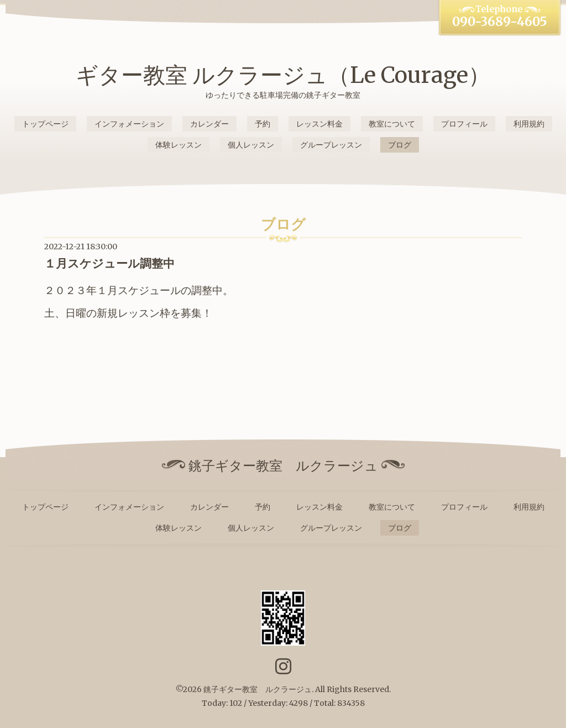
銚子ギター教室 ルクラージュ (258, 689)
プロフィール (464, 124)
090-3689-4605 (500, 22)
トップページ (45, 124)
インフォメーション (129, 124)
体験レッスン (179, 145)
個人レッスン (251, 145)
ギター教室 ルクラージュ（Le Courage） (283, 75)
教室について (392, 124)
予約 (263, 124)
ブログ (400, 145)
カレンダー (209, 124)
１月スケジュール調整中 (109, 263)
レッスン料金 (319, 124)
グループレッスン (331, 145)
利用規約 (529, 124)
